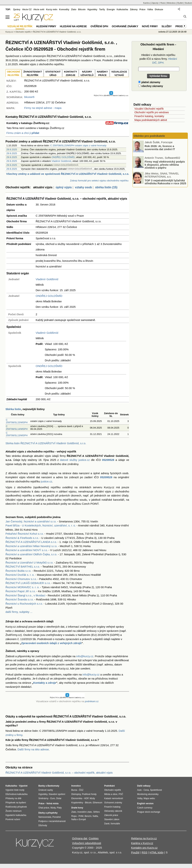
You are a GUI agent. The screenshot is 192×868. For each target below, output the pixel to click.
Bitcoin (82, 9)
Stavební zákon (112, 819)
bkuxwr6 (29, 97)
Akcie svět (39, 9)
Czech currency (145, 808)
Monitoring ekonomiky (148, 794)
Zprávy (17, 9)
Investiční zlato (85, 812)
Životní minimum (14, 811)
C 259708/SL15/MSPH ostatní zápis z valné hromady (78, 145)
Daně (107, 824)
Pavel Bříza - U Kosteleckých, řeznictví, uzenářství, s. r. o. (41, 525)
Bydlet (180, 3)
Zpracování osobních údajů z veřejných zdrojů (51, 643)
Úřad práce (44, 808)
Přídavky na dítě (13, 798)
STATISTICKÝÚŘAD (53, 74)
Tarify (102, 9)
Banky (42, 786)
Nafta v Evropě (79, 819)
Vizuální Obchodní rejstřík (149, 109)
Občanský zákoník (113, 811)
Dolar (59, 798)
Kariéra (146, 3)
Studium (188, 3)
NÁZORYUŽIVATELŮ (87, 74)
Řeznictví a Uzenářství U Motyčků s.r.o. (29, 563)
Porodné (57, 817)
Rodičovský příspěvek (16, 807)
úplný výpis (64, 187)
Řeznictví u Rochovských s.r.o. (24, 604)
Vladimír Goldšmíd (61, 161)
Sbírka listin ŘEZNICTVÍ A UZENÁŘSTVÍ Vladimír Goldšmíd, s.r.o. (46, 443)
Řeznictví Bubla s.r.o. (18, 571)
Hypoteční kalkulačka (16, 815)
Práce (143, 9)
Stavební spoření (57, 794)
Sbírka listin (13, 409)
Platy (59, 808)
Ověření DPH (99, 26)
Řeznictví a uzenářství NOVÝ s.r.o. (27, 550)
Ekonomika (77, 798)
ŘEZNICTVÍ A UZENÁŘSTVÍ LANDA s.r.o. (31, 542)
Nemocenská (45, 817)
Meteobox (171, 3)
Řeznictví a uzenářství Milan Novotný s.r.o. (31, 546)
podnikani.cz (92, 701)
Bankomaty (53, 786)
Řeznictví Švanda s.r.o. (19, 599)
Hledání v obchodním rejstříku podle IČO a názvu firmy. (158, 59)
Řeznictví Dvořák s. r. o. (20, 575)
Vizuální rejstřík (20, 26)
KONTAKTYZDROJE (70, 74)
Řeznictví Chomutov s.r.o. (21, 579)
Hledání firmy (46, 26)
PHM (81, 816)
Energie (111, 9)
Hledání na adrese (73, 26)
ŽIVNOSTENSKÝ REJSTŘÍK (33, 74)
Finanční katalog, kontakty (149, 116)
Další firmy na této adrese (33, 749)
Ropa (74, 816)
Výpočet (23, 786)
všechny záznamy (151, 86)
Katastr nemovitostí (114, 798)
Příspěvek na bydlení (16, 803)
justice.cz (46, 481)
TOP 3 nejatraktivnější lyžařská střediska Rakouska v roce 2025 (165, 182)
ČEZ (81, 790)
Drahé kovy (77, 808)
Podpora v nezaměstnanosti (52, 821)
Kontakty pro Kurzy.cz (144, 848)
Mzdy (53, 808)
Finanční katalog (112, 807)
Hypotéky (92, 9)
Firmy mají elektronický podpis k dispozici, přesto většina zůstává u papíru (165, 165)
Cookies (94, 838)
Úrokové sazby (46, 790)
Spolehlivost (156, 790)
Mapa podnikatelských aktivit (151, 120)
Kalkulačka (122, 9)
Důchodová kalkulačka (16, 794)
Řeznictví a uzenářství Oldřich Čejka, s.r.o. (31, 554)
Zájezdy (155, 3)
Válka (150, 9)
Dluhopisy (76, 794)
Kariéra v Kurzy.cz (142, 843)
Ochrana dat (80, 838)
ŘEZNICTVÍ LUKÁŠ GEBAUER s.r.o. (28, 583)
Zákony (134, 9)
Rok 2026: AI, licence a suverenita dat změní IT (160, 148)
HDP (86, 798)
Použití (135, 852)
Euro (53, 798)
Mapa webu (149, 798)
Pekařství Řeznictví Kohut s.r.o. (25, 534)
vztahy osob (83, 187)
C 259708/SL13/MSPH (17, 434)
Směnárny (43, 798)
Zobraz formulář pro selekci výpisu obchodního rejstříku (99, 181)
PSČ (121, 794)
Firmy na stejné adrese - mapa (43, 108)
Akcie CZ (27, 9)
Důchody (43, 825)
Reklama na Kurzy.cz (144, 838)
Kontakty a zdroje (45, 683)
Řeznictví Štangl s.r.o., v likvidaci (25, 595)
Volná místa (52, 804)
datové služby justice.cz (75, 460)
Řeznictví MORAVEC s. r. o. (22, 587)
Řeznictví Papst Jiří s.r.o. (21, 591)
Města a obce (111, 794)
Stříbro (96, 812)
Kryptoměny (77, 803)
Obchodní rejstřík (23, 32)
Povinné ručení (13, 819)
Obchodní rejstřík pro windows (152, 112)
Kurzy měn (52, 9)
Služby (167, 26)
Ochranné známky (125, 26)
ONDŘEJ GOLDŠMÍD (63, 157)
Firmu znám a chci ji (23, 133)
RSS (145, 852)
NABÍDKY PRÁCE (102, 74)
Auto (139, 790)
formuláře (115, 824)
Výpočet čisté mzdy (15, 790)
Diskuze (159, 9)
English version (145, 804)
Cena (146, 790)
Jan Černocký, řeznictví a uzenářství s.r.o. (31, 521)
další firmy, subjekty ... (19, 612)
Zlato (74, 9)
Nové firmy (150, 26)
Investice (76, 786)
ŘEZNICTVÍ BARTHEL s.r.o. (23, 567)
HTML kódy (157, 852)
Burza (74, 790)
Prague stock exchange (149, 812)
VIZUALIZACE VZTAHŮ (119, 74)
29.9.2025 (12, 150)
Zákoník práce (111, 815)
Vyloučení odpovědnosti (87, 843)
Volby (140, 798)
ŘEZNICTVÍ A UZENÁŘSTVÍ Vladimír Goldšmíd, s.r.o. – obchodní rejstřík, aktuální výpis (59, 773)
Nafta (95, 816)
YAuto (163, 3)
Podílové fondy (89, 794)
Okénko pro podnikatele (149, 136)
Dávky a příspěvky (48, 813)
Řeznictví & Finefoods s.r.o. (22, 538)
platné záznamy (149, 82)
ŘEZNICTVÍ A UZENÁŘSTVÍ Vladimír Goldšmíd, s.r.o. (57, 32)
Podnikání (109, 786)
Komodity (64, 9)
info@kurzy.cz (85, 656)
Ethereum (97, 803)
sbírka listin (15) (106, 187)
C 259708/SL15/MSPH (17, 421)
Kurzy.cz (9, 32)
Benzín (88, 816)
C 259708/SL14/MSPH (17, 428)
